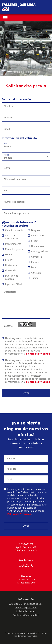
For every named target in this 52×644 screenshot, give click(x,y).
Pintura (33, 262)
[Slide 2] (19, 72)
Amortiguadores (38, 251)
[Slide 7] (31, 72)
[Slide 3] (22, 72)
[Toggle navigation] (5, 18)
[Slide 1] (17, 72)
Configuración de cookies (26, 615)
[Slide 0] (15, 72)
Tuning (33, 278)
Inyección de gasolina (10, 277)
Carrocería (35, 257)
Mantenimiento (12, 244)
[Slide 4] (24, 72)
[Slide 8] (33, 72)
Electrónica (9, 265)
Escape (33, 241)
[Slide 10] (37, 72)
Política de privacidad (26, 608)
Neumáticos (36, 246)
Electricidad (10, 270)
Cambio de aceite (12, 230)
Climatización (36, 235)
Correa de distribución (10, 237)
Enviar (26, 393)
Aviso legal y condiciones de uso (26, 604)
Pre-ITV (7, 260)
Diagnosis (35, 230)
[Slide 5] (26, 72)
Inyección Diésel (12, 284)
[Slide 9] (35, 72)
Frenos (7, 255)
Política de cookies (26, 611)
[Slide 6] (28, 72)
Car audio (35, 273)
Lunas (33, 267)
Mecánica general (13, 249)
